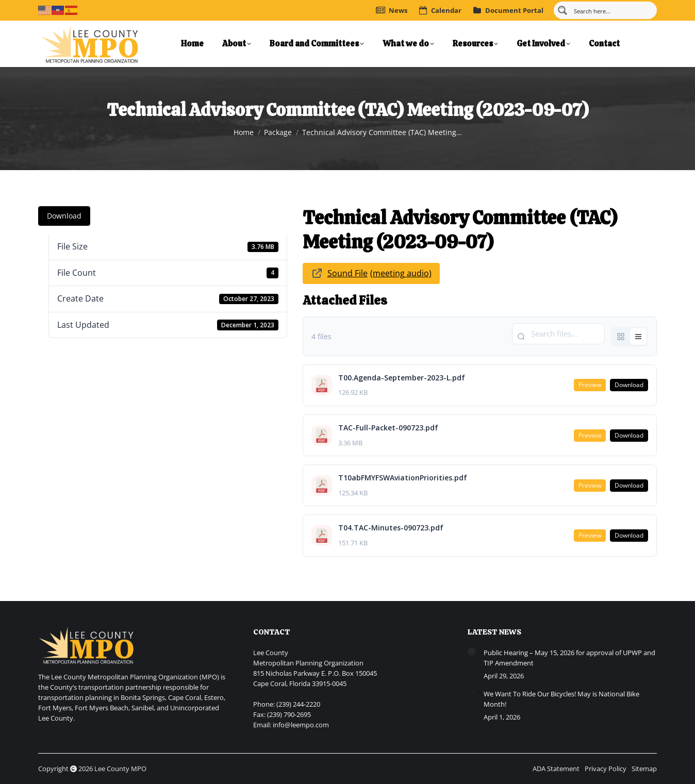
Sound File (347, 273)
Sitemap (644, 769)
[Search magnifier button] (562, 10)
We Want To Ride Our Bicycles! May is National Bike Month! (561, 699)
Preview (590, 385)
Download (64, 216)
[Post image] (472, 652)
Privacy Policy (606, 769)
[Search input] (611, 10)
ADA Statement (556, 769)
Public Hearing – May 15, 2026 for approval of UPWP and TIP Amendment (569, 658)
